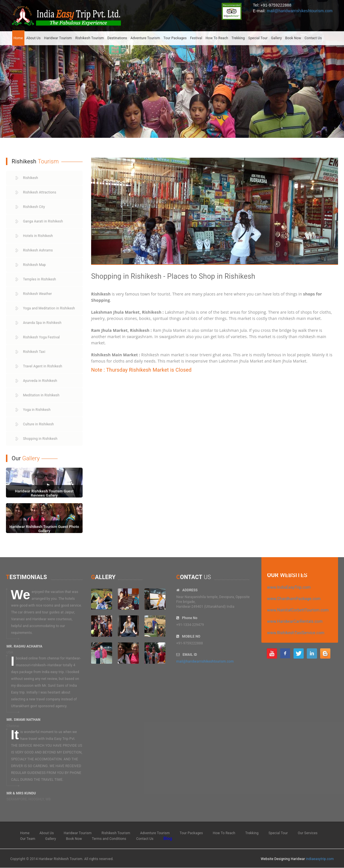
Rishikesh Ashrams (38, 250)
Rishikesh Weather (37, 294)
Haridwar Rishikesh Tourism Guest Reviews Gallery (44, 493)
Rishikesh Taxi (34, 352)
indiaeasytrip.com (320, 859)
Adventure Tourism (145, 38)
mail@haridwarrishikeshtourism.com (300, 11)
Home (18, 38)
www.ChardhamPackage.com (294, 599)
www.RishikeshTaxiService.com (296, 633)
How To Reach (217, 38)
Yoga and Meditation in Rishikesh (49, 308)
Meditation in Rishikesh (41, 395)
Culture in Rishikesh (38, 424)
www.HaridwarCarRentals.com (295, 621)
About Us (34, 38)
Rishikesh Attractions (40, 192)
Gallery (276, 38)
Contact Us (313, 38)
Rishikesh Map (34, 265)
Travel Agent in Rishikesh (43, 366)
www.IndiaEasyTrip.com (289, 587)
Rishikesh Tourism (90, 38)
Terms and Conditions (109, 839)
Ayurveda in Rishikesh (40, 381)
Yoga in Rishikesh (37, 410)
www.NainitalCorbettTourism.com (298, 610)
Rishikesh (31, 178)
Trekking (238, 38)
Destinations (117, 38)
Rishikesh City (34, 207)
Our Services (308, 833)
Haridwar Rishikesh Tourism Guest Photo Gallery (44, 529)
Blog (168, 838)
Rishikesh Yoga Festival (41, 337)
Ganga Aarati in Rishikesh (43, 221)
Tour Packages (175, 38)
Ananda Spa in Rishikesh (42, 323)
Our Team (28, 839)
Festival (196, 38)
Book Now (293, 38)
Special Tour (258, 38)
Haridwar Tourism (58, 38)
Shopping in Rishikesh (40, 439)
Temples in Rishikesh (39, 279)
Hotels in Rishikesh (38, 236)
